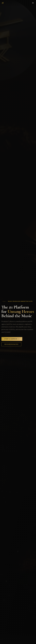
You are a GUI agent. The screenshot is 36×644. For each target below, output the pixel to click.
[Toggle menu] (33, 3)
